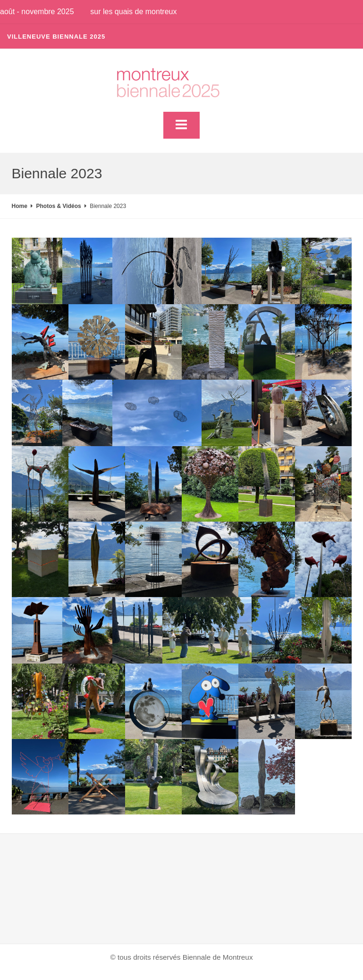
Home (20, 206)
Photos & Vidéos (59, 206)
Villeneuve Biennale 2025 (56, 37)
